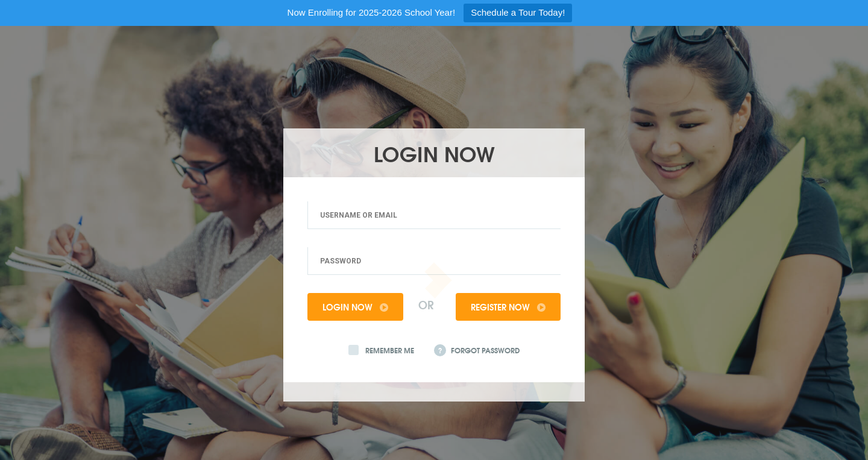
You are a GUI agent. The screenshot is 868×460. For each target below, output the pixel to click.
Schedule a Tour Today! (518, 12)
